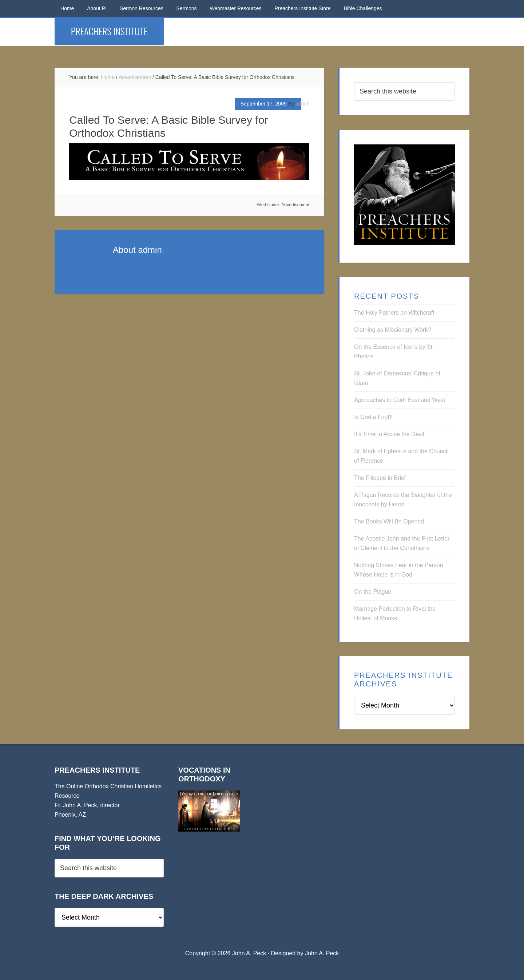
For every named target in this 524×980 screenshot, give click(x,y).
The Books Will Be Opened (389, 521)
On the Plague (373, 592)
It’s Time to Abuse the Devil (389, 434)
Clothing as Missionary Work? (392, 330)
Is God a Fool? (373, 417)
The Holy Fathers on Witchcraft (394, 313)
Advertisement (295, 205)
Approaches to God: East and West (400, 400)
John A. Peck (322, 953)
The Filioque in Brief (380, 478)
